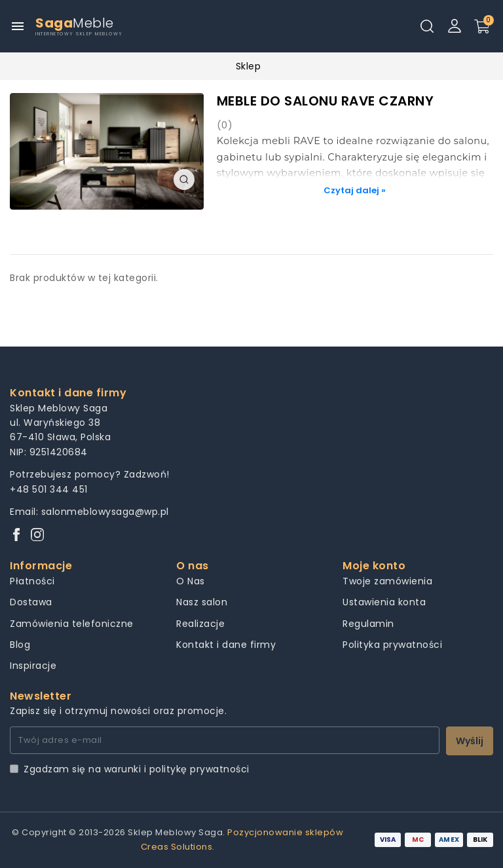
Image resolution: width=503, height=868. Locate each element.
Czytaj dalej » (355, 190)
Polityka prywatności (392, 645)
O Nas (191, 581)
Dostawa (31, 602)
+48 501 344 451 (49, 489)
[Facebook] (16, 536)
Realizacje (200, 624)
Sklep (249, 66)
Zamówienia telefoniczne (72, 624)
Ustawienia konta (384, 602)
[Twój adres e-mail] (225, 740)
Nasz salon (202, 602)
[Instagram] (37, 536)
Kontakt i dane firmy (226, 645)
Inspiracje (33, 666)
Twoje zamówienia (387, 581)
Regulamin (368, 624)
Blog (20, 645)
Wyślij (470, 741)
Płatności (32, 581)
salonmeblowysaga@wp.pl (105, 512)
